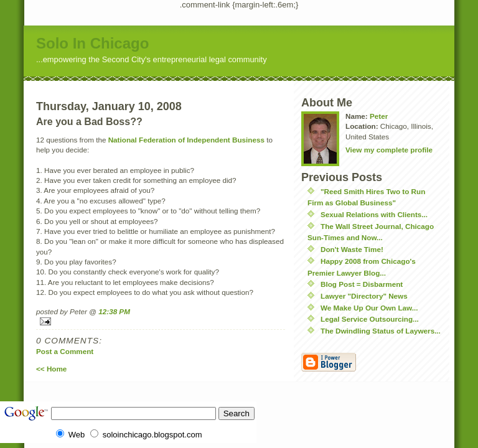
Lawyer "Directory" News (364, 296)
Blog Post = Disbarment (362, 284)
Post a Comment (65, 351)
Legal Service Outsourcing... (370, 319)
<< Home (51, 369)
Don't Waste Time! (352, 249)
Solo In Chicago (92, 43)
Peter (379, 116)
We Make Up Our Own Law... (369, 308)
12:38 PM (114, 311)
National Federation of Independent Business (186, 140)
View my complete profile (389, 150)
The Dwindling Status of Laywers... (381, 331)
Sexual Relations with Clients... (374, 214)
